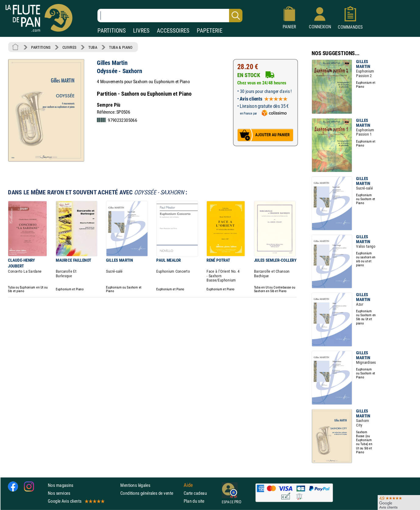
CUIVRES (69, 47)
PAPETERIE (210, 31)
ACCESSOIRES (173, 31)
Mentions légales (135, 485)
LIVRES (141, 31)
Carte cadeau (195, 493)
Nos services (59, 493)
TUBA (93, 47)
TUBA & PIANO (121, 47)
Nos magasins (61, 485)
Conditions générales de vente (151, 493)
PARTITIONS (112, 31)
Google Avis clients (76, 501)
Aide (188, 485)
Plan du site (194, 501)
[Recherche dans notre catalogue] (170, 16)
